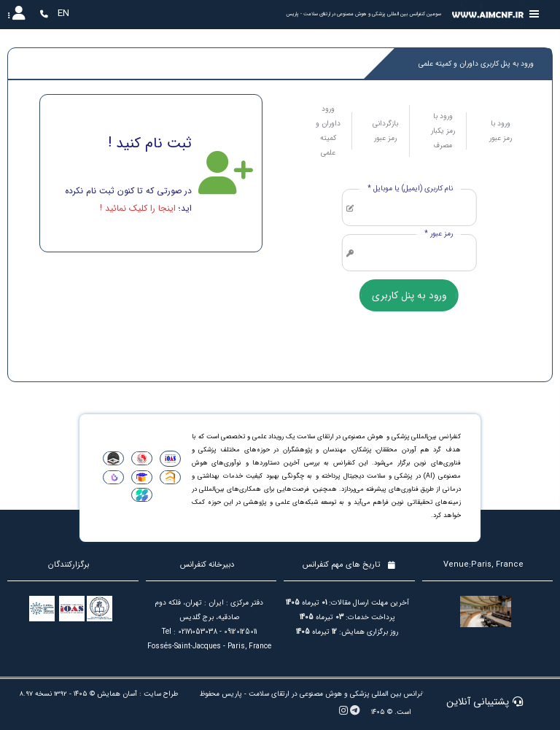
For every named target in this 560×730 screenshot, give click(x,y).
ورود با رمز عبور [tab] (501, 131)
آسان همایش (117, 694)
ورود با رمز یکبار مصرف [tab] (443, 131)
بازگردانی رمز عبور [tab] (385, 131)
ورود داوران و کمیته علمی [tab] (328, 131)
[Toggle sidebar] (534, 14)
